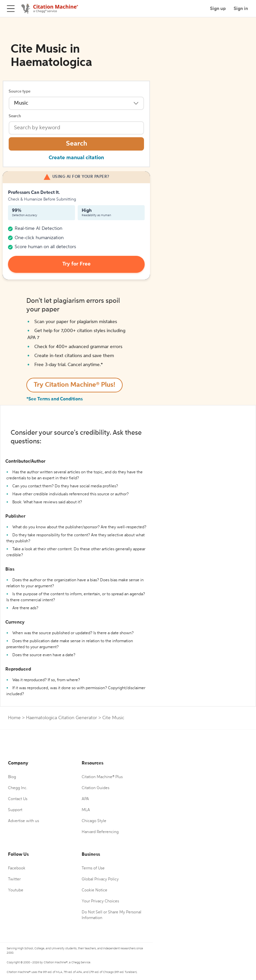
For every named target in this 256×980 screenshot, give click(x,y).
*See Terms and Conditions (54, 399)
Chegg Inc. (18, 788)
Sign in (241, 9)
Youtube (16, 890)
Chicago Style (94, 821)
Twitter (14, 879)
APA (85, 799)
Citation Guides (95, 788)
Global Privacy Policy (100, 879)
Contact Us (18, 799)
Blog (12, 777)
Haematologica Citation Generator (61, 718)
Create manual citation (76, 158)
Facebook (17, 868)
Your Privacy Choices (100, 901)
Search (15, 116)
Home (14, 718)
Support (15, 810)
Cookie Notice (94, 890)
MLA (86, 810)
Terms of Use (93, 868)
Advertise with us (23, 821)
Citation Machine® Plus (102, 777)
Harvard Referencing (100, 832)
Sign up (218, 9)
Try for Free (76, 264)
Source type (19, 92)
